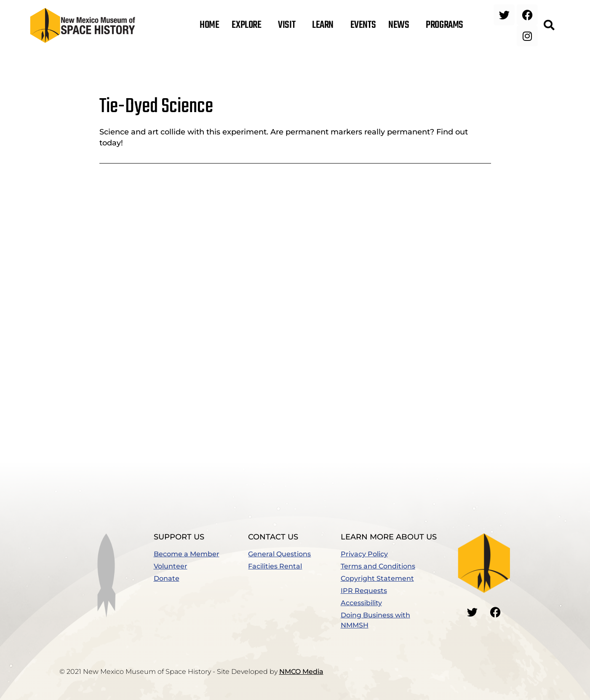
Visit (289, 25)
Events (363, 25)
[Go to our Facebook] (495, 612)
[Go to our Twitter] (472, 612)
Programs (446, 25)
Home (209, 25)
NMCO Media (301, 672)
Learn (325, 25)
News (401, 25)
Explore (248, 25)
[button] (549, 25)
